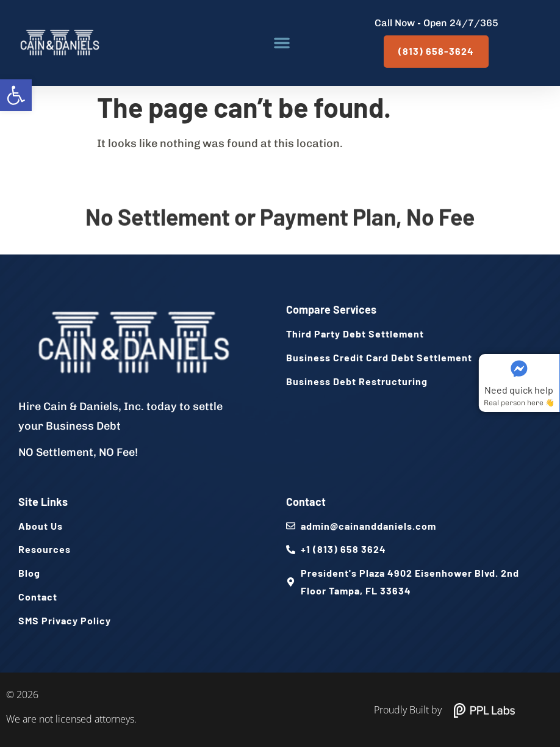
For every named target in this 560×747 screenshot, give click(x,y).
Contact (306, 502)
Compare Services (331, 309)
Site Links (43, 502)
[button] (16, 95)
